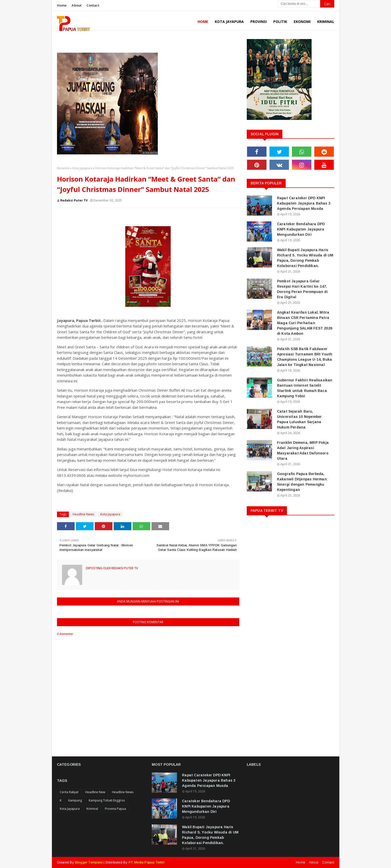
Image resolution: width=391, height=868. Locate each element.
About (77, 5)
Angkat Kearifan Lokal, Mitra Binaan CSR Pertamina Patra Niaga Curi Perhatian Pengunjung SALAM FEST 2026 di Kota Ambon (305, 323)
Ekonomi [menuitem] (302, 22)
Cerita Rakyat (69, 792)
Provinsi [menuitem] (259, 22)
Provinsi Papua (115, 809)
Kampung (75, 800)
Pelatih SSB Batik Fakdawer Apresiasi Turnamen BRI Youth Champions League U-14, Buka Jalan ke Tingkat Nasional (305, 357)
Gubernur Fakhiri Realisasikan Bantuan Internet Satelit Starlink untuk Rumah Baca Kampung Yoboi (305, 388)
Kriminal (92, 809)
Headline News (83, 514)
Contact (93, 5)
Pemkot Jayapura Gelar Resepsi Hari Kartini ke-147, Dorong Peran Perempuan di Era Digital (302, 289)
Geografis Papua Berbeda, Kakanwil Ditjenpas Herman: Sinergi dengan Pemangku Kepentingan (302, 482)
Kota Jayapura (82, 168)
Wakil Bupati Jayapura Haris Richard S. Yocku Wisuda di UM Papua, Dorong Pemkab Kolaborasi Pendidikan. (305, 258)
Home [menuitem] (203, 22)
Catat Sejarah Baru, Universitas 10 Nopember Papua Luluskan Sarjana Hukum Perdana (299, 419)
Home (62, 5)
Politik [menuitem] (280, 22)
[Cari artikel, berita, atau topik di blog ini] (299, 4)
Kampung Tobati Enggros (107, 800)
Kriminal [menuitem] (326, 22)
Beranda (63, 168)
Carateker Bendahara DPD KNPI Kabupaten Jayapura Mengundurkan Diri (301, 229)
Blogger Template (89, 862)
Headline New (95, 792)
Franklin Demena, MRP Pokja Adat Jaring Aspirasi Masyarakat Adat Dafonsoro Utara (303, 450)
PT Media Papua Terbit (146, 862)
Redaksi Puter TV (74, 200)
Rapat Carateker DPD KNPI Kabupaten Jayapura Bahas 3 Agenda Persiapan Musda (304, 203)
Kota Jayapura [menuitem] (229, 22)
